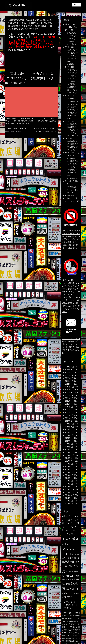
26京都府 (71, 104)
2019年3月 (69, 481)
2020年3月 (69, 447)
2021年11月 (69, 390)
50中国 (70, 187)
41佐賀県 (71, 158)
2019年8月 (69, 467)
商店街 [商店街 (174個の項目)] (74, 558)
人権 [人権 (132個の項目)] (64, 558)
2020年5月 (69, 441)
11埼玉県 (71, 50)
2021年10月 (69, 392)
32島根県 (71, 127)
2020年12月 (69, 421)
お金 (28, 118)
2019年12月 (69, 455)
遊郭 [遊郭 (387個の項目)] (72, 589)
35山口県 (71, 136)
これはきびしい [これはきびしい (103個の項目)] (70, 520)
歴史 (39, 121)
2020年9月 (69, 430)
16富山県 (71, 73)
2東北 (67, 30)
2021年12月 (69, 387)
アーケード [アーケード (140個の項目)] (74, 530)
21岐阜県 (71, 87)
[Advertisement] (40, 102)
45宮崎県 (71, 170)
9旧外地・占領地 (71, 181)
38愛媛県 (71, 147)
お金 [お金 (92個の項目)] (63, 520)
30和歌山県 (72, 116)
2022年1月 (69, 384)
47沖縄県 (71, 178)
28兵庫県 (71, 110)
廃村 (23, 121)
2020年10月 (69, 427)
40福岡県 (71, 156)
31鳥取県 (71, 124)
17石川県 (71, 76)
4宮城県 (71, 39)
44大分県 (71, 167)
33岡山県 (71, 130)
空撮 (9, 123)
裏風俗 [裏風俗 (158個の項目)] (65, 580)
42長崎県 (71, 161)
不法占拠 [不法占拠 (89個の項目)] (74, 555)
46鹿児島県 (11, 118)
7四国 (67, 138)
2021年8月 (69, 398)
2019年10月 (69, 461)
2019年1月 (69, 487)
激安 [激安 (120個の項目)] (67, 572)
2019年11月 (69, 458)
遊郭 (24, 123)
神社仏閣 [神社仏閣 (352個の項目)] (69, 576)
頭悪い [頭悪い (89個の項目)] (78, 593)
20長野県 (71, 84)
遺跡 (28, 123)
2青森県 (71, 33)
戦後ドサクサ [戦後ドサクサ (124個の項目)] (74, 562)
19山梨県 (71, 81)
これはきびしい (36, 118)
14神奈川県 (72, 59)
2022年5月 (69, 375)
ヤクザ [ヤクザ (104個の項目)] (74, 550)
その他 (67, 195)
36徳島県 (71, 141)
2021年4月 (69, 410)
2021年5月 (69, 407)
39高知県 (71, 150)
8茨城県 (71, 64)
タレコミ (43, 43)
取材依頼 (48, 34)
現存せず (48, 121)
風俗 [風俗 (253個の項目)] (64, 597)
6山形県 (71, 44)
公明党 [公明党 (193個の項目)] (69, 558)
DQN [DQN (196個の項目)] (77, 516)
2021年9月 (69, 395)
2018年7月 (69, 504)
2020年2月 (69, 450)
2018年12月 (69, 489)
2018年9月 (69, 498)
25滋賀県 (71, 101)
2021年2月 (69, 415)
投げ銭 (17, 50)
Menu (77, 5)
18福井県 (71, 79)
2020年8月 (69, 432)
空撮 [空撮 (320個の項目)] (77, 576)
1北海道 (68, 24)
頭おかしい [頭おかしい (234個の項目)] (70, 593)
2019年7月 (69, 470)
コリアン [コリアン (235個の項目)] (66, 534)
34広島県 (71, 133)
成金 (27, 121)
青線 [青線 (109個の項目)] (64, 593)
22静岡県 (71, 90)
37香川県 (71, 144)
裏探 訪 (23, 83)
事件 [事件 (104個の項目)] (78, 555)
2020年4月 (69, 444)
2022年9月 (69, 372)
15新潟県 (71, 70)
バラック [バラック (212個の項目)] (66, 544)
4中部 (67, 67)
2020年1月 (69, 452)
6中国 (67, 121)
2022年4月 (69, 378)
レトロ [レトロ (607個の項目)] (67, 554)
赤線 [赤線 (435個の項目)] (68, 584)
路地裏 (19, 123)
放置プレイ (33, 121)
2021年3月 (69, 412)
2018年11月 (69, 492)
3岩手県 (71, 36)
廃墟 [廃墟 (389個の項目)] (67, 562)
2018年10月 (69, 495)
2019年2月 (69, 484)
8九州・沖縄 (20, 118)
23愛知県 (71, 93)
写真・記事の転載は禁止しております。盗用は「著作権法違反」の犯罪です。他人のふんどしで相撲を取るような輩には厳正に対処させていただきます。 (71, 239)
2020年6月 (69, 438)
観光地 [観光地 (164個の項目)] (71, 580)
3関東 (67, 47)
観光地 (14, 123)
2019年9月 (69, 464)
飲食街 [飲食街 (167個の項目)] (70, 597)
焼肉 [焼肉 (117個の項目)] (71, 572)
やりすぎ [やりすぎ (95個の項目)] (67, 530)
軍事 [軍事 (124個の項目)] (67, 589)
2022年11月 (69, 367)
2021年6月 (69, 404)
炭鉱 (43, 121)
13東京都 (71, 56)
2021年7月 (69, 401)
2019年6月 (69, 472)
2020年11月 (69, 424)
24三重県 (71, 99)
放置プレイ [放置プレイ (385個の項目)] (69, 566)
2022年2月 (69, 381)
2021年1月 (69, 418)
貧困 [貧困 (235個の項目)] (76, 579)
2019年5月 (69, 475)
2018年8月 (69, 501)
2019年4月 (69, 478)
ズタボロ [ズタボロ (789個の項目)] (72, 539)
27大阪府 (71, 107)
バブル (51, 118)
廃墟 (19, 121)
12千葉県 (71, 53)
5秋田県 (71, 41)
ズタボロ (45, 118)
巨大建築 (14, 121)
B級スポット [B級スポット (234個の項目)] (68, 516)
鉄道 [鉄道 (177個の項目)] (77, 589)
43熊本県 (71, 164)
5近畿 (67, 96)
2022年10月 (69, 370)
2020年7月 (69, 435)
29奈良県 (71, 113)
